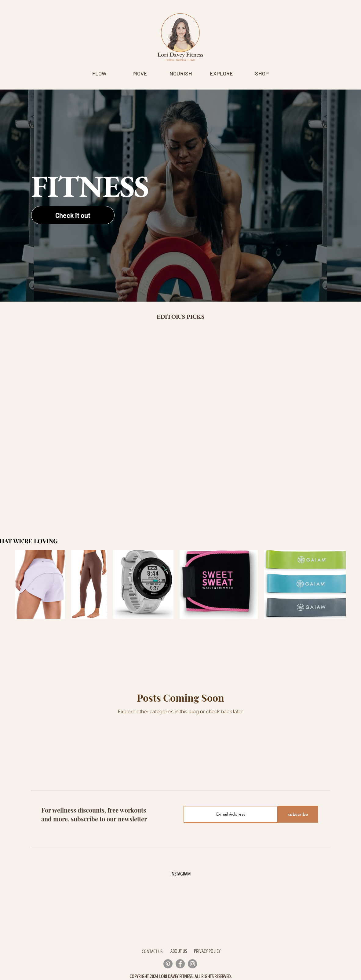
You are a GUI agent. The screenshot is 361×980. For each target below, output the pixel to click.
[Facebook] (180, 964)
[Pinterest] (168, 964)
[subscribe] (298, 814)
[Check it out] (73, 215)
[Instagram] (192, 964)
